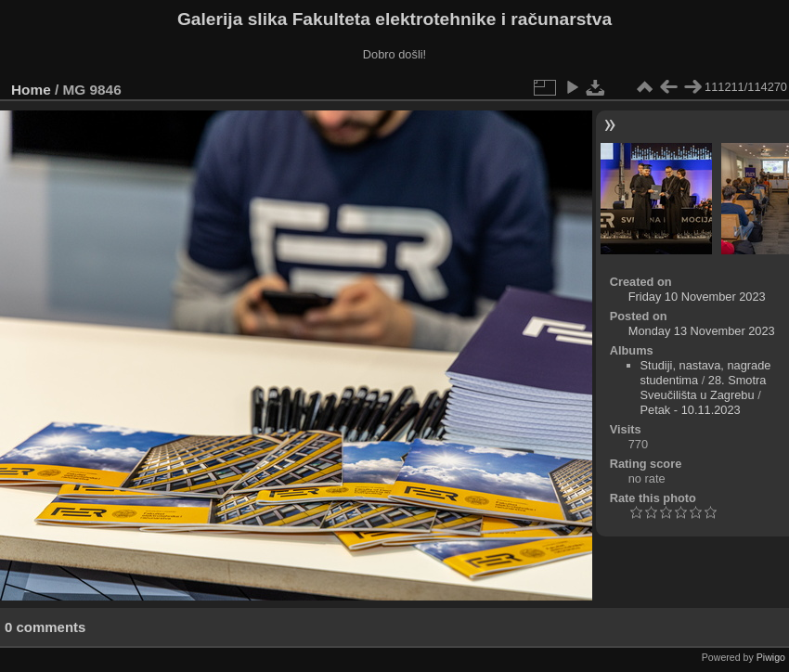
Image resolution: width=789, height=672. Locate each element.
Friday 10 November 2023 (697, 297)
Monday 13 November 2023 (702, 331)
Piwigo (771, 657)
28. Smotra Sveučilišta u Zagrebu (704, 388)
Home (31, 90)
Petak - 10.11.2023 (691, 410)
